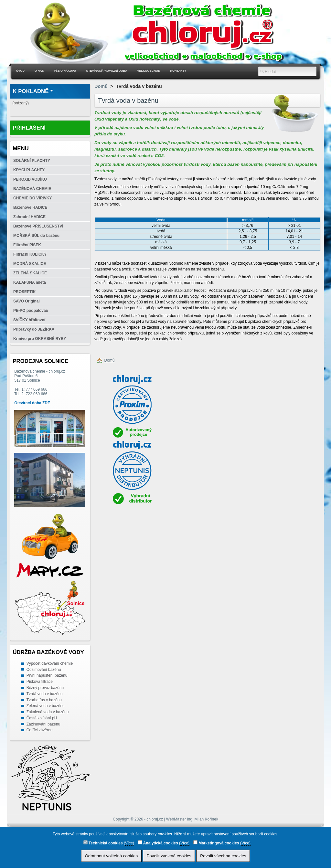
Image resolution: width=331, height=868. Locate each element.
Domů (101, 86)
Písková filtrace (40, 682)
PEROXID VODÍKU (30, 179)
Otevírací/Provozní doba (107, 71)
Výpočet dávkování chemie (50, 663)
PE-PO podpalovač (31, 311)
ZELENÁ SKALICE (30, 273)
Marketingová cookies (216, 843)
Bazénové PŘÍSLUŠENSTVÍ (38, 226)
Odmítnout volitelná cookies (111, 856)
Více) (130, 843)
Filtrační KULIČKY (30, 254)
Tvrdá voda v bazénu (45, 694)
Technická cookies (103, 843)
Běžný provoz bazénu (45, 688)
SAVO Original (27, 301)
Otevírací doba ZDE (32, 403)
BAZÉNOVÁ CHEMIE (32, 189)
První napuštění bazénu (47, 675)
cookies (165, 834)
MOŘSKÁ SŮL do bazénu (36, 236)
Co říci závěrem (40, 730)
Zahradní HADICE (29, 217)
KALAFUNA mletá (30, 282)
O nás (39, 71)
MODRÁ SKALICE (30, 264)
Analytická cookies (158, 843)
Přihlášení (29, 128)
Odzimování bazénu (44, 670)
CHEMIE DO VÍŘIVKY (32, 198)
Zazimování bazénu (43, 724)
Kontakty (178, 71)
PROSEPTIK (24, 292)
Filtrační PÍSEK (27, 245)
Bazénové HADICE (30, 207)
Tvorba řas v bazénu (44, 700)
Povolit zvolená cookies (169, 856)
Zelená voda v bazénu (46, 706)
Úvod (20, 71)
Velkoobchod (149, 71)
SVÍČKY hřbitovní (29, 320)
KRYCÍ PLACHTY (29, 170)
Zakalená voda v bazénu (48, 712)
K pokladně (31, 91)
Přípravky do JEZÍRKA (34, 329)
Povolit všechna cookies (223, 856)
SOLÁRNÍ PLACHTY (32, 161)
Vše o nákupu (65, 71)
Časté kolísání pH (42, 718)
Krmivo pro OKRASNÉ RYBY (40, 339)
